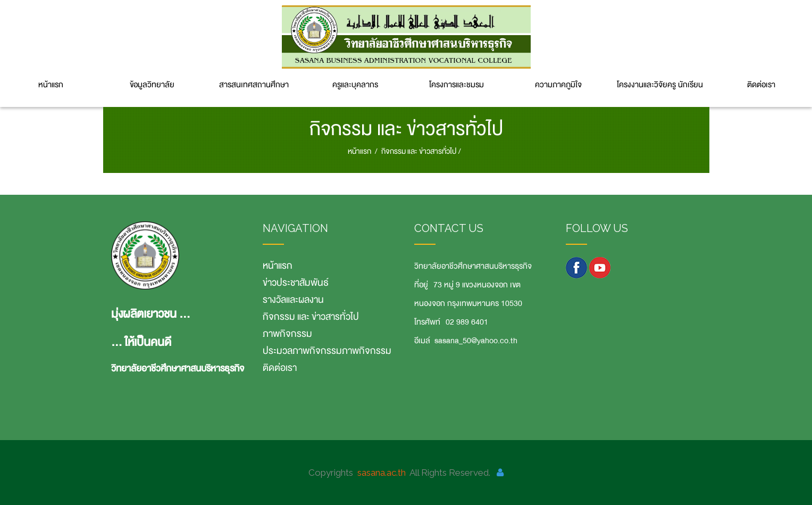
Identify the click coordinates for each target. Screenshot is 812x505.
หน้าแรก (51, 85)
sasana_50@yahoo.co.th (476, 341)
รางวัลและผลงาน (293, 300)
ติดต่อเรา (761, 85)
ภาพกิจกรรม (287, 334)
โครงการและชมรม (457, 85)
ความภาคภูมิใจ (558, 85)
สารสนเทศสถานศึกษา (254, 85)
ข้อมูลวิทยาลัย (152, 85)
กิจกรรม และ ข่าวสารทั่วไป (419, 151)
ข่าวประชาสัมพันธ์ (296, 283)
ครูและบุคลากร (355, 85)
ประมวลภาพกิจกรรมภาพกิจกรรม (327, 351)
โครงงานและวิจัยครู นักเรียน (660, 85)
